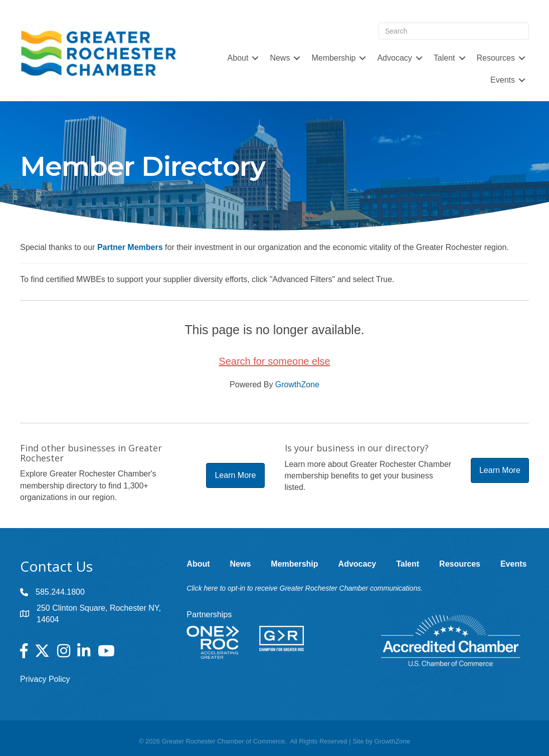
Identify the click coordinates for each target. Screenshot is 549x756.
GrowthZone (297, 385)
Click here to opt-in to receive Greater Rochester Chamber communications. (305, 588)
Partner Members (130, 247)
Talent (444, 58)
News (280, 58)
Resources (496, 58)
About (238, 58)
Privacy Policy (45, 679)
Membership (333, 58)
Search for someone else (274, 361)
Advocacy (394, 58)
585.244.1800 (60, 592)
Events (503, 80)
